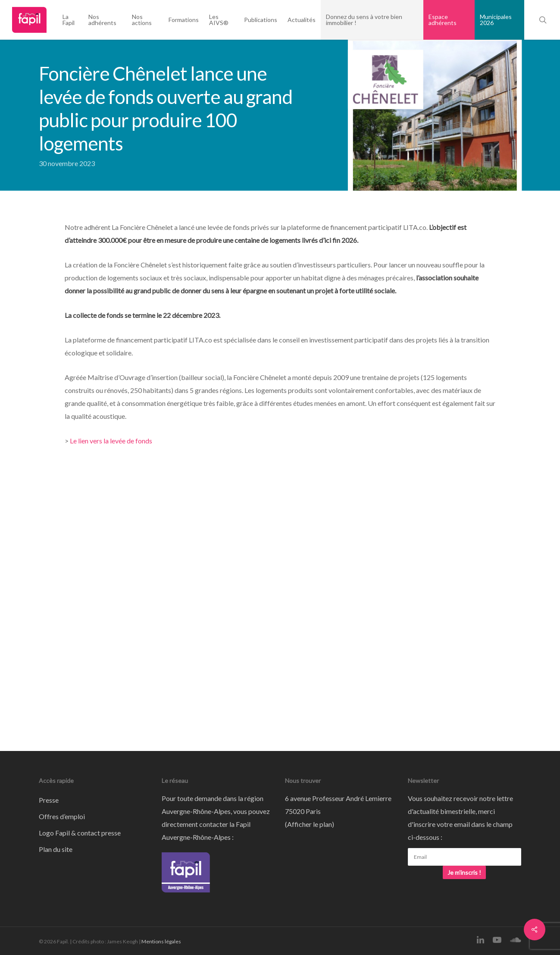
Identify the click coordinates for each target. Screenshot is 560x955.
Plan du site (56, 849)
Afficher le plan (310, 824)
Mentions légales (161, 941)
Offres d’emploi (62, 816)
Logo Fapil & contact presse (80, 833)
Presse (49, 800)
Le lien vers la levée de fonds (111, 441)
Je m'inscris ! (464, 872)
